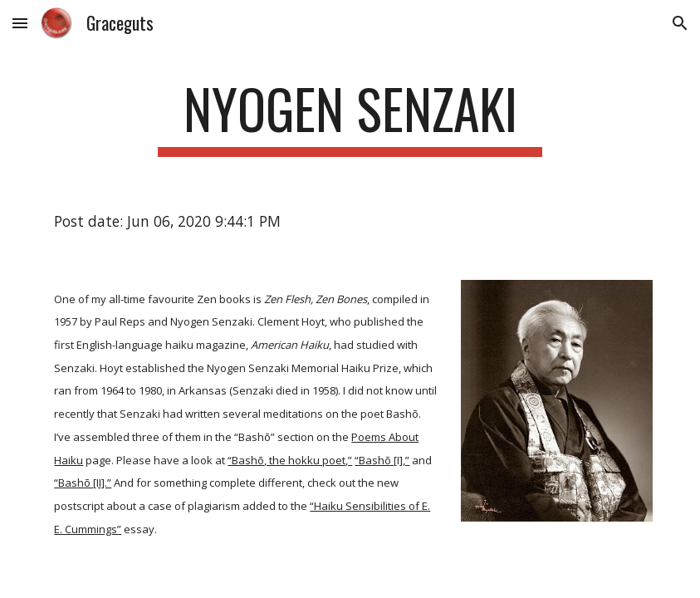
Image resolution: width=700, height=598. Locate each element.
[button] (20, 23)
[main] (350, 117)
